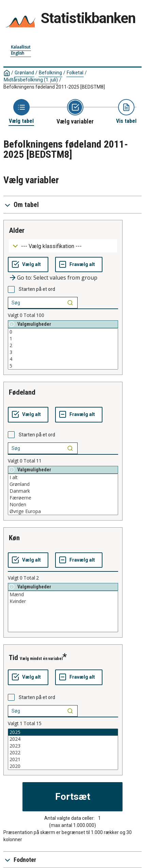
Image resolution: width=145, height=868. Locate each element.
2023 (63, 746)
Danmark (63, 491)
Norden (63, 505)
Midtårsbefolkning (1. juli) (31, 80)
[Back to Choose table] (21, 112)
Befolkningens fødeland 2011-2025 (54, 87)
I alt (63, 477)
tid (13, 658)
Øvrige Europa (63, 511)
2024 (63, 739)
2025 (63, 732)
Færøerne (63, 498)
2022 (63, 753)
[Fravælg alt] (79, 265)
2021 (63, 759)
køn (14, 538)
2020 (63, 766)
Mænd (63, 595)
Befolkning (50, 73)
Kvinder (63, 601)
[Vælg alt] (28, 265)
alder (17, 230)
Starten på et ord (37, 289)
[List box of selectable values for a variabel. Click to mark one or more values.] (63, 349)
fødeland (22, 392)
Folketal (75, 73)
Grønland (24, 73)
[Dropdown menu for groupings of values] (63, 246)
